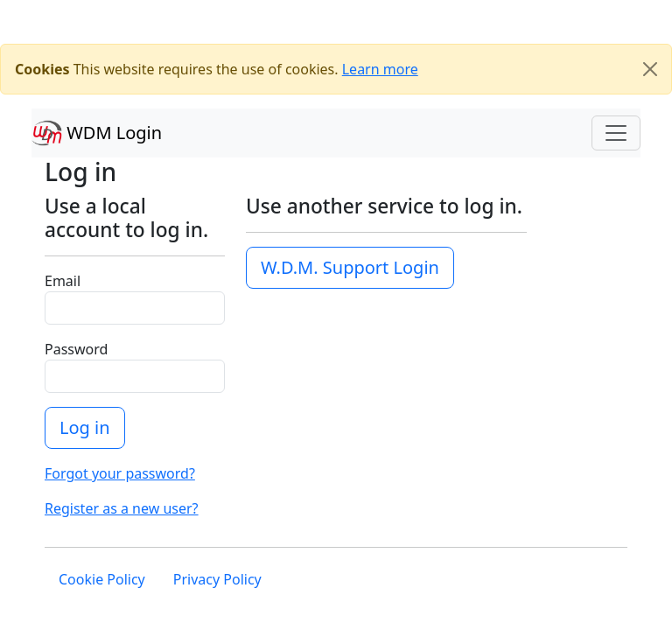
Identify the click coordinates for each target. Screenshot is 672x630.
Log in (85, 427)
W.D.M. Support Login (350, 267)
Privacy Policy (217, 579)
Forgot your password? (120, 473)
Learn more (380, 69)
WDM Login (97, 133)
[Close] (650, 69)
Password (76, 349)
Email (63, 281)
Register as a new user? (122, 508)
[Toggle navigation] (616, 133)
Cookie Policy (102, 579)
